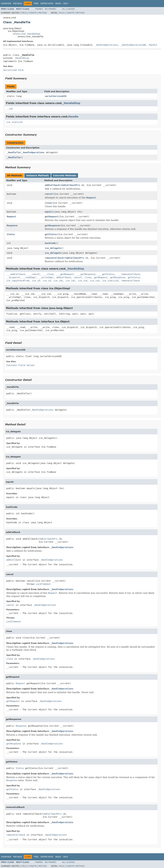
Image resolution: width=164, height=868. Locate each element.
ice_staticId (14, 122)
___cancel (34, 274)
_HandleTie (13, 152)
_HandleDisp (21, 58)
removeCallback (54, 258)
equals (49, 212)
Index (58, 4)
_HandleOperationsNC (133, 45)
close (48, 203)
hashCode (50, 243)
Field (24, 13)
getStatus (51, 234)
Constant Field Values (20, 365)
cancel (49, 194)
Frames (39, 9)
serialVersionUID (56, 96)
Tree (36, 4)
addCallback (52, 185)
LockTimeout (43, 584)
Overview (6, 4)
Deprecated (47, 4)
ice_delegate (53, 248)
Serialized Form (13, 70)
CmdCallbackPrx (70, 185)
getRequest (52, 217)
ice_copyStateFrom (18, 281)
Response (12, 225)
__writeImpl (46, 277)
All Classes (68, 9)
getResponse (52, 225)
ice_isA (83, 281)
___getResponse (86, 274)
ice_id (36, 281)
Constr (33, 13)
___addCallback (16, 274)
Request (11, 217)
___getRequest (65, 274)
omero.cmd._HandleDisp (27, 34)
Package (18, 4)
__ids (10, 109)
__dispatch (13, 277)
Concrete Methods (65, 175)
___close (48, 274)
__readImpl (29, 277)
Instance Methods (37, 175)
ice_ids (58, 281)
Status (11, 234)
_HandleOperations (106, 45)
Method (43, 13)
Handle (153, 45)
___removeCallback (128, 274)
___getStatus (106, 274)
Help (66, 4)
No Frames (51, 9)
